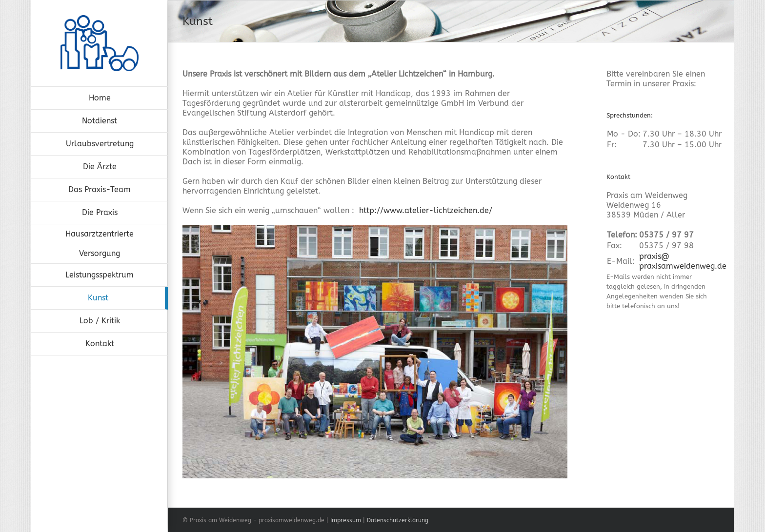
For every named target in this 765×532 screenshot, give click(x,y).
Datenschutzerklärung (398, 520)
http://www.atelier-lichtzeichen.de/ (426, 210)
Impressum (346, 520)
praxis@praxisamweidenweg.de (683, 261)
